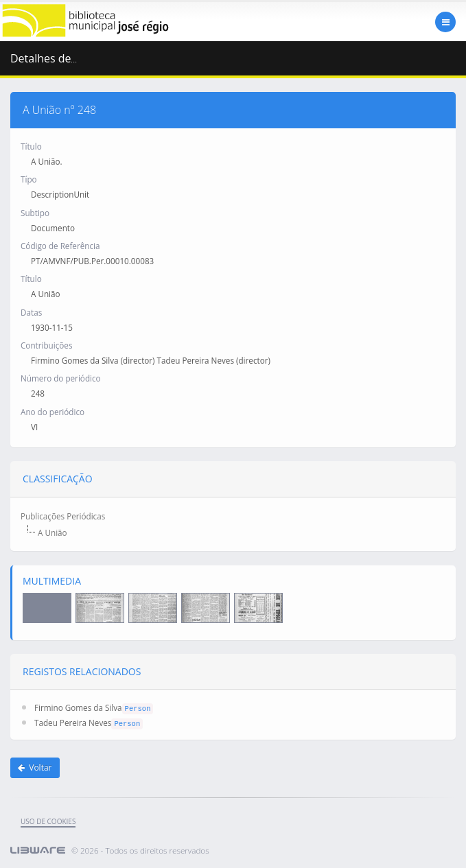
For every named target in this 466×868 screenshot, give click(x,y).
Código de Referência (60, 246)
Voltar (35, 767)
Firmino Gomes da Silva (78, 707)
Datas (31, 312)
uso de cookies (48, 821)
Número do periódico (61, 378)
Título (31, 146)
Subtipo (35, 213)
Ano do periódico (53, 412)
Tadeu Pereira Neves (73, 723)
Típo (29, 179)
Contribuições (46, 345)
